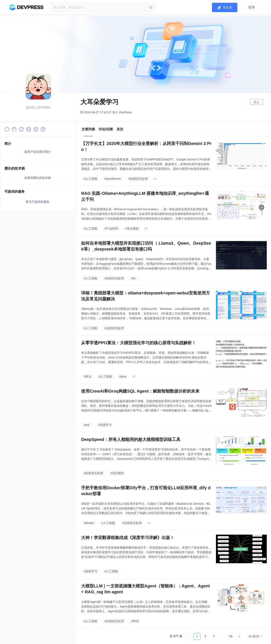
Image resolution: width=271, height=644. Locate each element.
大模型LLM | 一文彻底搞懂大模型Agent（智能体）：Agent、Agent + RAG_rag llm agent (145, 589)
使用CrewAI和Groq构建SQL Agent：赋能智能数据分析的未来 (140, 391)
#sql (86, 425)
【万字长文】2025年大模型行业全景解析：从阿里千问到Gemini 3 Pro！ (146, 146)
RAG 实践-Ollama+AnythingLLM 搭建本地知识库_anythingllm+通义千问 (145, 196)
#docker (89, 523)
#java (123, 376)
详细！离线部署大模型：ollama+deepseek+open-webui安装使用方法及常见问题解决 (146, 296)
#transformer (113, 179)
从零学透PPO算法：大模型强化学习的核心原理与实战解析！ (138, 343)
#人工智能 (90, 179)
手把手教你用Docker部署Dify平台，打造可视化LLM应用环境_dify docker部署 (146, 491)
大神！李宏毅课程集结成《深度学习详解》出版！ (128, 538)
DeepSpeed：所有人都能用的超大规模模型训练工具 (131, 439)
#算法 (87, 376)
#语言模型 (132, 229)
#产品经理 (111, 229)
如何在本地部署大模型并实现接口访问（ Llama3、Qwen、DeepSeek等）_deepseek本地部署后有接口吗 (146, 246)
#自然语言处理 (138, 179)
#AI (133, 278)
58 (231, 636)
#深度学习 (105, 425)
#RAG (135, 621)
